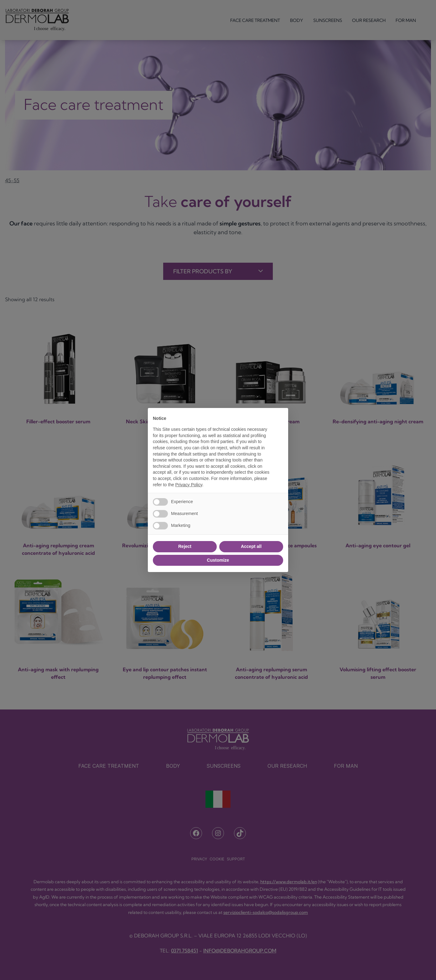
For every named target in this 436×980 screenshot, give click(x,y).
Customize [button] (218, 560)
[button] (280, 418)
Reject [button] (185, 546)
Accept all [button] (251, 546)
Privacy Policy (189, 485)
